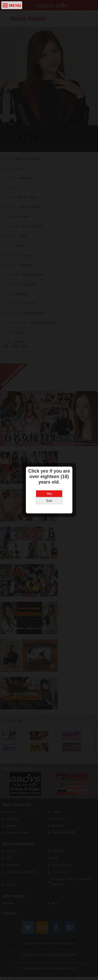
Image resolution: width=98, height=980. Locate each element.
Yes (49, 471)
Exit (49, 478)
